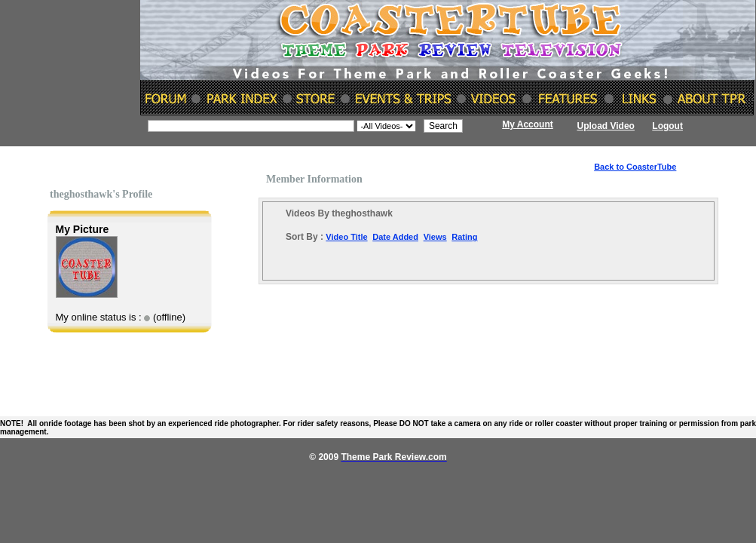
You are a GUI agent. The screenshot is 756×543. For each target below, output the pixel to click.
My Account (528, 124)
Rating (464, 237)
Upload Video (606, 126)
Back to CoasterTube (635, 167)
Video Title (346, 237)
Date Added (395, 237)
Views (435, 237)
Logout (667, 126)
